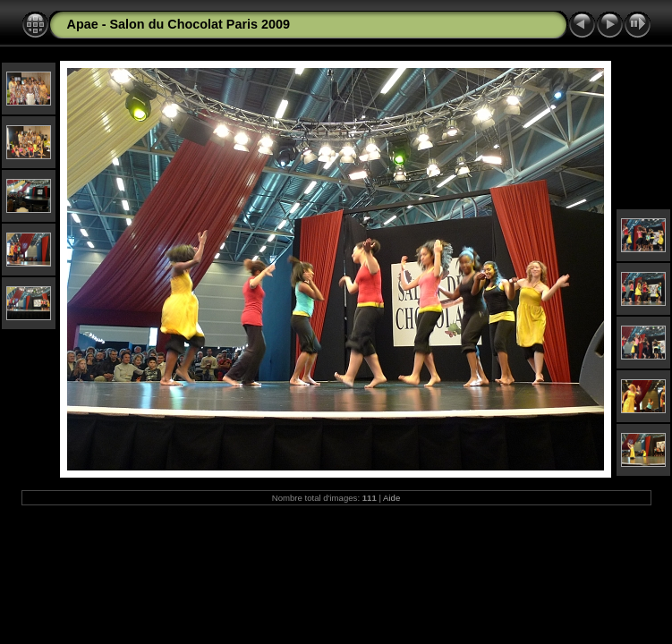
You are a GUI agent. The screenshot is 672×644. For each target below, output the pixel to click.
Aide (391, 498)
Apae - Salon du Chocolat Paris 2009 (179, 24)
